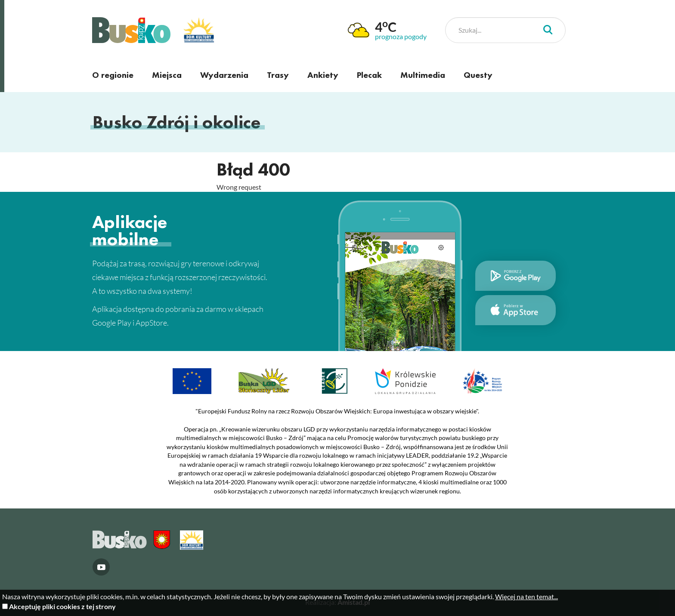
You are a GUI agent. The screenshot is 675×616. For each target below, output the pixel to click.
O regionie (113, 75)
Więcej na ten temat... (526, 596)
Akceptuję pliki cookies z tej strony (62, 606)
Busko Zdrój (131, 30)
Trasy (278, 75)
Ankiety (323, 75)
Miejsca (167, 75)
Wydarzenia (224, 75)
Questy (478, 75)
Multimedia (423, 75)
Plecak (369, 75)
